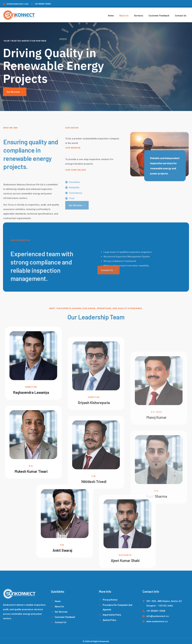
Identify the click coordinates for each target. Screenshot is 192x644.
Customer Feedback (159, 14)
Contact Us (180, 14)
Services (140, 14)
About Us (127, 14)
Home (114, 14)
